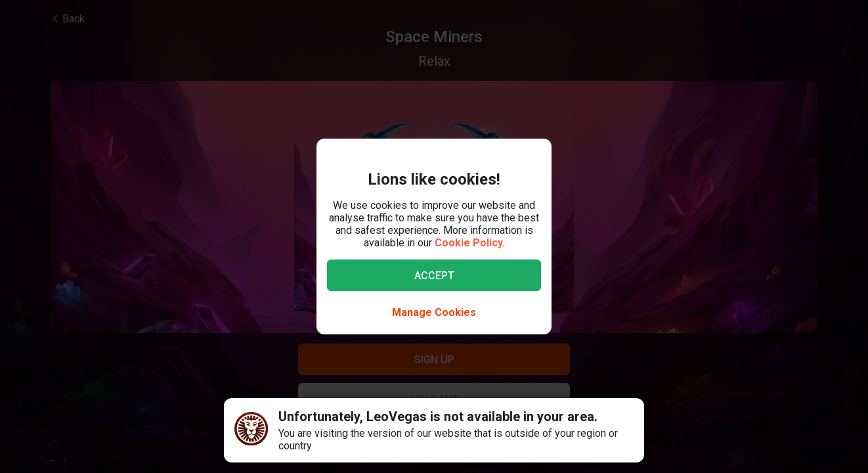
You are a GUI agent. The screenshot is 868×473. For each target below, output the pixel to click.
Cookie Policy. (470, 243)
